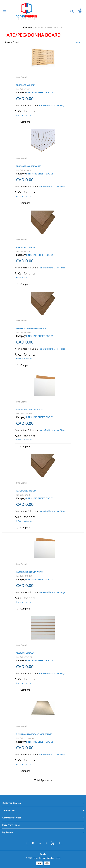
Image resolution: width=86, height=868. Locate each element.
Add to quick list (24, 115)
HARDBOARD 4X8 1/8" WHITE (29, 572)
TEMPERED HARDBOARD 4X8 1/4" (31, 328)
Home (27, 27)
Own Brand (21, 77)
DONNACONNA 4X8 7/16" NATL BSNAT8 (34, 734)
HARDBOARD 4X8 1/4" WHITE (29, 410)
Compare (23, 122)
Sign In (43, 854)
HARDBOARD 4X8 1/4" (26, 247)
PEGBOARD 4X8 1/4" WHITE (29, 166)
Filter (79, 42)
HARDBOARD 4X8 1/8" (26, 491)
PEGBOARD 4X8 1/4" (25, 85)
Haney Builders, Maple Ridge (52, 106)
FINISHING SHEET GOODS (49, 27)
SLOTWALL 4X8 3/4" (25, 653)
